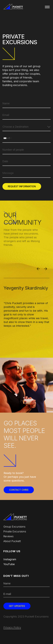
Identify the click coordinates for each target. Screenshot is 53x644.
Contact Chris (19, 490)
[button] (47, 7)
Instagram (10, 559)
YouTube (9, 564)
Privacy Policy (12, 627)
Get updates (17, 606)
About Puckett (12, 541)
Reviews (8, 536)
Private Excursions (15, 531)
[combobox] (27, 128)
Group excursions (14, 527)
